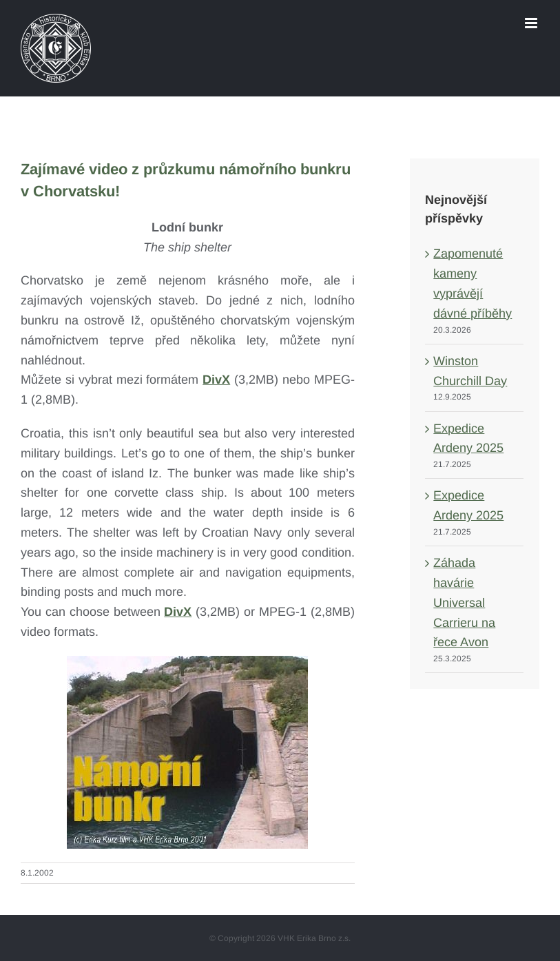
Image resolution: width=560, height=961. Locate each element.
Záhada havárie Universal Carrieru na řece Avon (464, 602)
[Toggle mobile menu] (532, 23)
